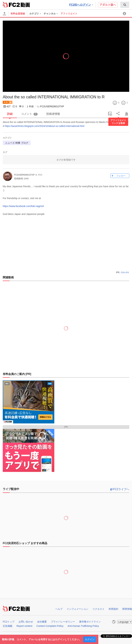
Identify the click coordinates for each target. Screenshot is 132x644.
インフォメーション (78, 609)
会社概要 (42, 622)
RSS (40, 175)
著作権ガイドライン (90, 622)
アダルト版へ (108, 5)
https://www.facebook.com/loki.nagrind (23, 206)
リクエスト (98, 609)
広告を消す (125, 272)
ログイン (90, 639)
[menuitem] (125, 5)
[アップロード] (4, 14)
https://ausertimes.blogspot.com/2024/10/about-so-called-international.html (45, 126)
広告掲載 (8, 626)
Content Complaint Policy (50, 626)
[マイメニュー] (125, 14)
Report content (24, 626)
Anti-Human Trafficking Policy (83, 626)
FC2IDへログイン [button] (81, 5)
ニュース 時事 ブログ (17, 143)
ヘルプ (59, 609)
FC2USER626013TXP (52, 106)
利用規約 (113, 609)
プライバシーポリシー (63, 622)
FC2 (11, 4)
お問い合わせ (26, 622)
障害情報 (127, 609)
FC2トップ (9, 622)
